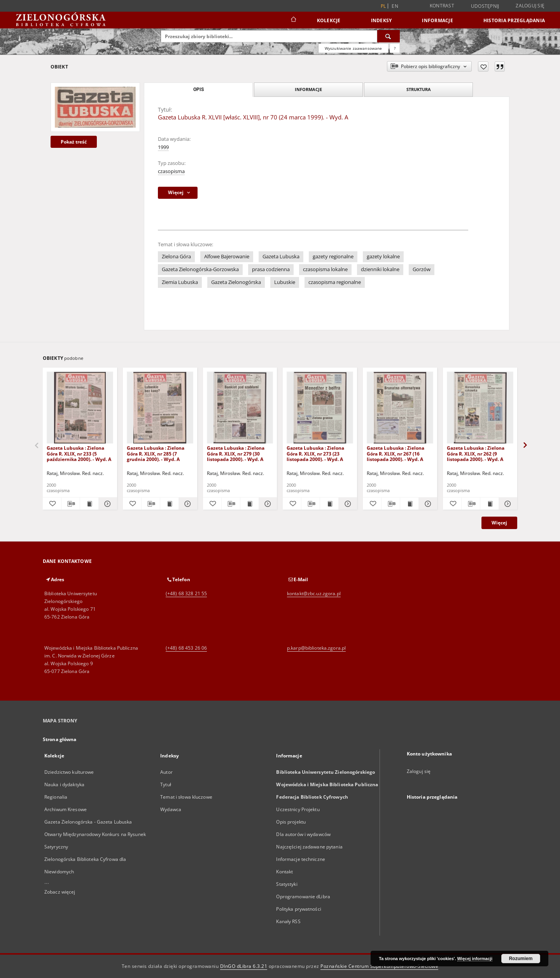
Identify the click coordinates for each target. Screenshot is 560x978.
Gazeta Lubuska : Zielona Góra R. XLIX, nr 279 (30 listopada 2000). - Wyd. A (236, 453)
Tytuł (166, 784)
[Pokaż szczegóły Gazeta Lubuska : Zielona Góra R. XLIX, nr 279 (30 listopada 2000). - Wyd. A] (267, 504)
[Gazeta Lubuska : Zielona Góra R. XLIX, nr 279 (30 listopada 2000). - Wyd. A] (240, 408)
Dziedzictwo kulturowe (69, 772)
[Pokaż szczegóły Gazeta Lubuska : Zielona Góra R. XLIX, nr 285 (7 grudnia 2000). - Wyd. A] (187, 504)
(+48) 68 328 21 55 (186, 593)
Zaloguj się (530, 6)
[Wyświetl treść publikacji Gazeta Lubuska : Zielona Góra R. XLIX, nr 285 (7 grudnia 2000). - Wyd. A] (169, 504)
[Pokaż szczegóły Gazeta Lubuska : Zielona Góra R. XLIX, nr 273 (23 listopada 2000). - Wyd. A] (347, 504)
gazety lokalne (383, 257)
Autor (166, 772)
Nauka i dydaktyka (64, 784)
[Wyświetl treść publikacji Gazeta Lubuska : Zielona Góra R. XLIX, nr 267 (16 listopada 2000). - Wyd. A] (409, 504)
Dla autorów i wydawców (303, 834)
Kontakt (284, 872)
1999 (163, 147)
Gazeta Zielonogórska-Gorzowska (200, 269)
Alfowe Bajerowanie (227, 257)
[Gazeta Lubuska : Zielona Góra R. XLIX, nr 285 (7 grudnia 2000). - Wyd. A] (160, 408)
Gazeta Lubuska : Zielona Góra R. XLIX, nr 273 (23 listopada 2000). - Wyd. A (315, 453)
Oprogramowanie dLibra (303, 897)
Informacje (437, 20)
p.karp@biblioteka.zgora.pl (316, 648)
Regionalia (56, 797)
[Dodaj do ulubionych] (483, 67)
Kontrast (442, 6)
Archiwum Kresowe (66, 809)
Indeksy (381, 20)
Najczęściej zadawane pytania (309, 847)
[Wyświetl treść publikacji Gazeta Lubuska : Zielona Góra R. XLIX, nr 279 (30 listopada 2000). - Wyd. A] (249, 504)
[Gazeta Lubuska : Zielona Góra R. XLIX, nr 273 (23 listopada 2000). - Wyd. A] (320, 408)
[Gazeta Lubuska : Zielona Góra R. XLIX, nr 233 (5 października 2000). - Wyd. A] (80, 408)
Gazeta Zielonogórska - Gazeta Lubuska (88, 822)
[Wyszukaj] (388, 36)
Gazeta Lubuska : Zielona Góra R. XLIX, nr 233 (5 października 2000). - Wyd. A (79, 453)
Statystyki (287, 884)
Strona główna (60, 739)
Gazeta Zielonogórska (236, 282)
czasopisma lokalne (325, 269)
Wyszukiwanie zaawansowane (353, 48)
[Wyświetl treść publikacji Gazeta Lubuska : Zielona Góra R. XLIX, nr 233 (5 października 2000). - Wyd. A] (89, 504)
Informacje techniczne (301, 859)
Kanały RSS (288, 921)
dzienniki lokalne (380, 269)
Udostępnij (485, 6)
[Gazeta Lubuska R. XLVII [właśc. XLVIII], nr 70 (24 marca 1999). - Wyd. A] (95, 107)
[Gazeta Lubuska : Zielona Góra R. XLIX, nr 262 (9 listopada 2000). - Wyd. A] (480, 408)
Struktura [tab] (419, 89)
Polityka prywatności (298, 909)
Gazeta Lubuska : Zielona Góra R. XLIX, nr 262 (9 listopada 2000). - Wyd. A (476, 453)
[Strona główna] (293, 20)
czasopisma (171, 171)
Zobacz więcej (60, 892)
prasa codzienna (271, 269)
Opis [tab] (199, 89)
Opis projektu (291, 822)
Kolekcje (329, 20)
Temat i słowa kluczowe (186, 797)
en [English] (395, 6)
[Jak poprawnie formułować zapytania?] (395, 48)
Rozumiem (521, 959)
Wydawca (171, 809)
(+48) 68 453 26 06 (186, 648)
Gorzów (422, 269)
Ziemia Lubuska (180, 282)
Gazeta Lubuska (281, 257)
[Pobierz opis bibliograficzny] (71, 504)
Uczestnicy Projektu (298, 809)
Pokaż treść (74, 142)
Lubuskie (285, 282)
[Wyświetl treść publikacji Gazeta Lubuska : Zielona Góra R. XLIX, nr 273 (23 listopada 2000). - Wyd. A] (329, 504)
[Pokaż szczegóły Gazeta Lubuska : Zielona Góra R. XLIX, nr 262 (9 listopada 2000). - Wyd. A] (507, 504)
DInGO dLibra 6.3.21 (244, 966)
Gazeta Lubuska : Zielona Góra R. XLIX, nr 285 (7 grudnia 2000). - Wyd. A (156, 453)
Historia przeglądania (514, 20)
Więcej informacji (475, 959)
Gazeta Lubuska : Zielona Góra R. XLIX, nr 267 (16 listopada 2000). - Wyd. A (395, 453)
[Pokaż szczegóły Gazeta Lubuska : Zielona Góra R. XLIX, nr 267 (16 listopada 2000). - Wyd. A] (427, 504)
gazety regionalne (333, 257)
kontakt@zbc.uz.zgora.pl (314, 593)
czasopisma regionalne (335, 282)
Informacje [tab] (308, 89)
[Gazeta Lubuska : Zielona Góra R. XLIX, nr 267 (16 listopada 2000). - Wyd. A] (400, 408)
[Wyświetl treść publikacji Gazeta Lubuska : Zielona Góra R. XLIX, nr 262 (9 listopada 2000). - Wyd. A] (489, 504)
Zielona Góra (176, 257)
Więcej (499, 523)
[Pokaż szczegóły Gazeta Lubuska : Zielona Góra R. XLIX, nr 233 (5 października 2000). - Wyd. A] (107, 504)
